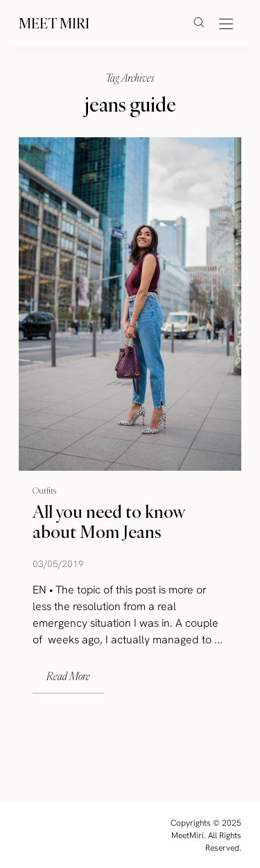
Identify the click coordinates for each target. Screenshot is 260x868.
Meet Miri (54, 23)
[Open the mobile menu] (226, 25)
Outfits (44, 490)
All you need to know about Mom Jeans (109, 522)
